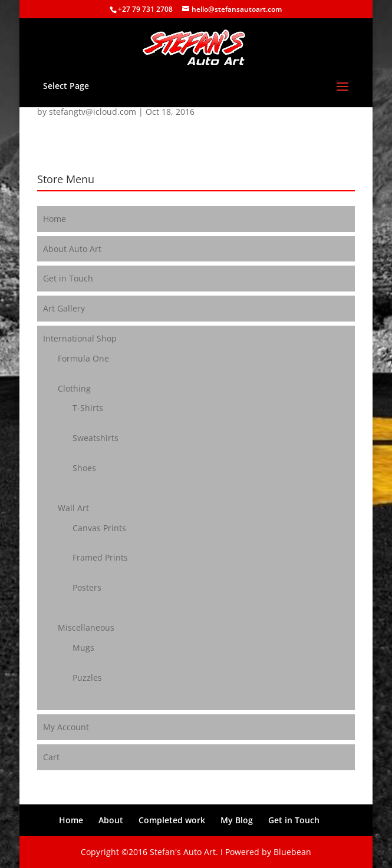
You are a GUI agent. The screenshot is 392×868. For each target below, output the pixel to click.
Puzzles (87, 677)
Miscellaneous (86, 627)
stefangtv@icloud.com (93, 112)
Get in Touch (68, 278)
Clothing (74, 388)
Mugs (83, 647)
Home (55, 219)
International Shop (80, 338)
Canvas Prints (99, 528)
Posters (87, 587)
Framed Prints (100, 557)
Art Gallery (64, 308)
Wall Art (73, 508)
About (111, 820)
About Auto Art (72, 249)
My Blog (237, 820)
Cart (51, 757)
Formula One (83, 358)
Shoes (84, 468)
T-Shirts (88, 408)
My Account (66, 727)
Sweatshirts (95, 438)
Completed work (172, 820)
